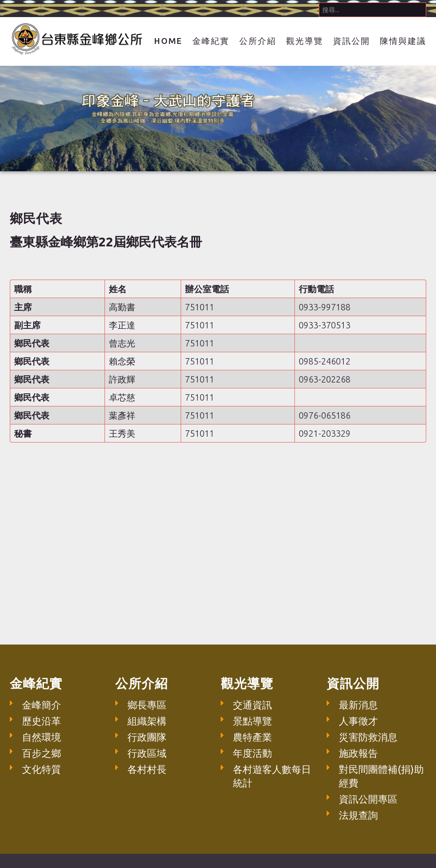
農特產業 (252, 737)
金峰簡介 (42, 705)
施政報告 (358, 753)
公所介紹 (258, 41)
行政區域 (147, 753)
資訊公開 (352, 41)
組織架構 (147, 721)
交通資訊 (252, 705)
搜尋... (319, 0)
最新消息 (358, 705)
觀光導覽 (305, 41)
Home (168, 41)
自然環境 (42, 737)
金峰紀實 (211, 41)
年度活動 (252, 753)
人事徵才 (358, 721)
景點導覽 (252, 721)
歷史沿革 (42, 721)
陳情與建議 (403, 41)
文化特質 (42, 769)
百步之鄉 (42, 753)
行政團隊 (147, 737)
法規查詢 (358, 815)
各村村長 (147, 769)
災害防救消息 (368, 737)
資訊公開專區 (368, 799)
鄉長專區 (147, 705)
